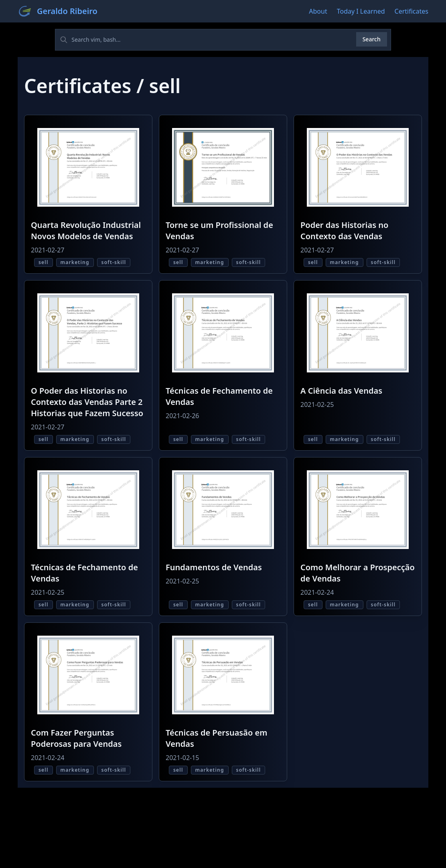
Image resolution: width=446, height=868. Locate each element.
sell (44, 262)
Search (372, 39)
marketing (75, 262)
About (318, 11)
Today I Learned (361, 11)
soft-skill (114, 262)
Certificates (412, 11)
